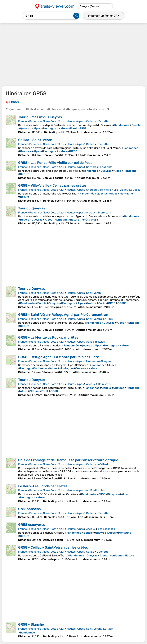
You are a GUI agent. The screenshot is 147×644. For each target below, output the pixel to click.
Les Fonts (106, 167)
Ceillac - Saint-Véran (35, 140)
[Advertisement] (73, 55)
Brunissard (105, 213)
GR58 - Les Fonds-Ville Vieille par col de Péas (55, 163)
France (22, 121)
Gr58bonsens (29, 509)
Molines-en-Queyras (99, 361)
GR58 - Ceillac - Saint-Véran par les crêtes (53, 547)
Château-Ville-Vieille (99, 190)
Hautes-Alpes (75, 121)
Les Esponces (106, 529)
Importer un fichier (104, 16)
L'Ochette (103, 121)
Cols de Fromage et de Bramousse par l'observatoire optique (68, 460)
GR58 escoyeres (32, 525)
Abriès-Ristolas (95, 342)
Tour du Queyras (32, 208)
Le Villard (102, 464)
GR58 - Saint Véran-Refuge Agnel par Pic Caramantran (63, 315)
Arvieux (91, 213)
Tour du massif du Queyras (40, 117)
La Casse (135, 190)
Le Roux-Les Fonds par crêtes (43, 486)
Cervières (92, 167)
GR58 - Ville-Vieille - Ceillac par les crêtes (52, 185)
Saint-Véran (93, 293)
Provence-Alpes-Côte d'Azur (47, 121)
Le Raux (108, 319)
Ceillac (90, 121)
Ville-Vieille (120, 190)
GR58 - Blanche (31, 624)
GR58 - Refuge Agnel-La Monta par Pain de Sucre (59, 357)
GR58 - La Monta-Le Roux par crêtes (48, 337)
